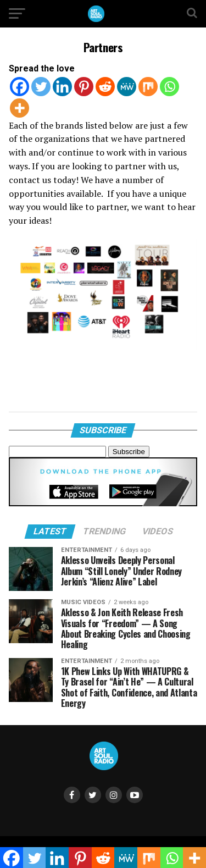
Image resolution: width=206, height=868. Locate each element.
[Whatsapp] (169, 87)
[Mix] (148, 87)
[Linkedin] (62, 87)
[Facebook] (20, 87)
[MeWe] (127, 87)
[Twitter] (41, 87)
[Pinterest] (84, 87)
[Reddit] (105, 87)
